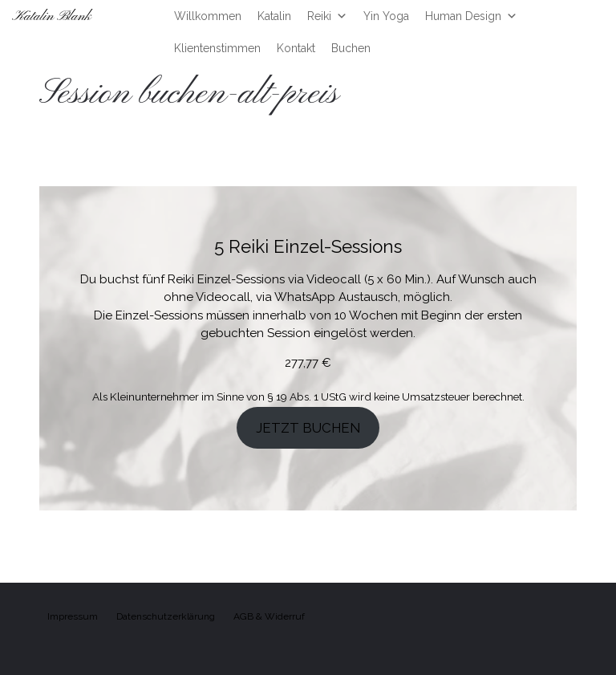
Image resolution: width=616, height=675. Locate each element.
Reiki (327, 16)
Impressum (73, 616)
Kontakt (296, 48)
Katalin (274, 16)
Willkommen (208, 16)
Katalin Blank (52, 16)
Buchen (351, 48)
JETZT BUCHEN (308, 428)
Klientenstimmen (217, 48)
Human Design (471, 16)
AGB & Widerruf (269, 616)
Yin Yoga (386, 16)
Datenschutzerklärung (166, 616)
